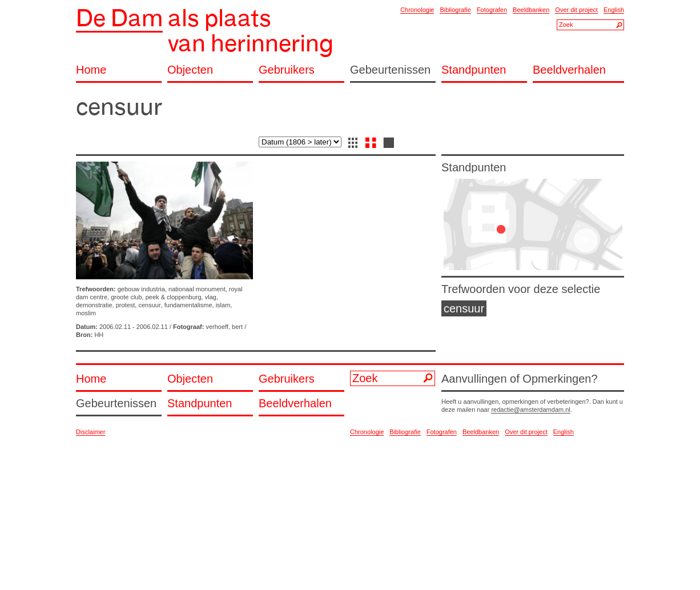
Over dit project (576, 10)
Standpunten (474, 70)
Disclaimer (90, 432)
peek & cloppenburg (174, 297)
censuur (149, 305)
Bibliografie (455, 10)
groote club (126, 297)
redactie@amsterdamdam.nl (530, 410)
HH (99, 335)
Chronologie (417, 10)
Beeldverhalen (569, 70)
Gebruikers (287, 70)
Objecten (190, 70)
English (614, 10)
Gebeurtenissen (390, 70)
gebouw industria (141, 289)
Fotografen (492, 10)
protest (126, 305)
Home (91, 70)
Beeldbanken (531, 10)
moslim (86, 313)
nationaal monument (197, 289)
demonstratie (94, 305)
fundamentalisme (188, 305)
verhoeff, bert (224, 327)
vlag (211, 297)
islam (223, 305)
